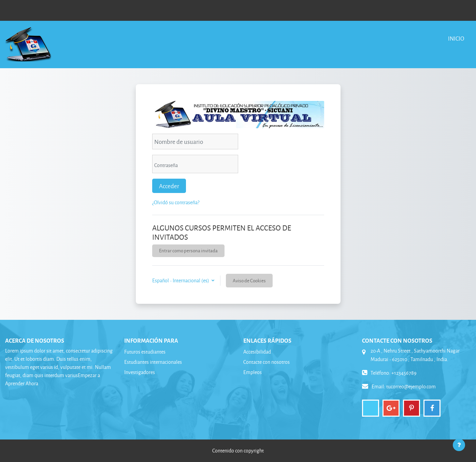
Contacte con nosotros (266, 362)
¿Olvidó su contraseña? (176, 202)
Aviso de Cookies (249, 280)
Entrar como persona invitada (188, 250)
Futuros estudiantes (145, 352)
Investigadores (140, 372)
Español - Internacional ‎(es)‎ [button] (181, 280)
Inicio (456, 38)
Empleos (253, 372)
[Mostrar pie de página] (459, 445)
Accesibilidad (257, 352)
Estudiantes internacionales (153, 362)
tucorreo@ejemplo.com (411, 386)
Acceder (169, 186)
